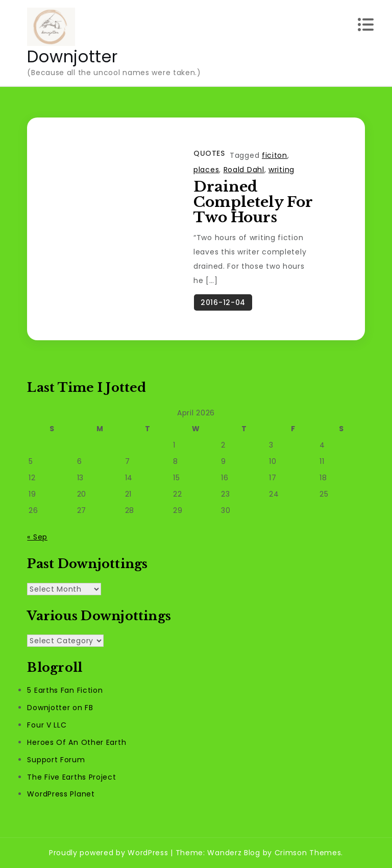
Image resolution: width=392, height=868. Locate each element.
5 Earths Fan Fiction (65, 691)
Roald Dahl (244, 170)
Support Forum (56, 760)
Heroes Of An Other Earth (77, 742)
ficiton (275, 155)
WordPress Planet (61, 794)
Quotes (209, 153)
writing (281, 170)
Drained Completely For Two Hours (253, 202)
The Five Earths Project (71, 777)
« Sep (37, 537)
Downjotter (72, 56)
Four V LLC (47, 725)
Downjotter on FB (60, 708)
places (206, 170)
